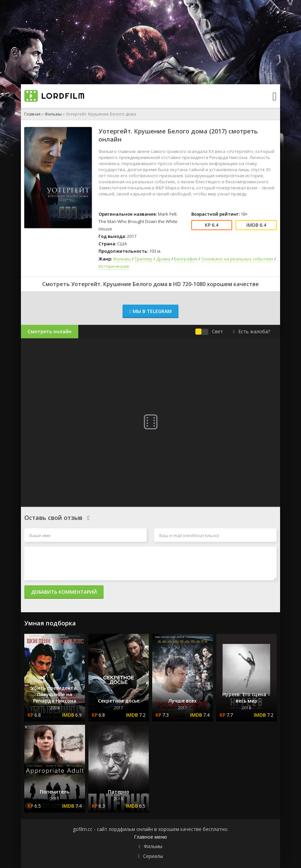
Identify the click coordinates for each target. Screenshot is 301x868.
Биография (186, 259)
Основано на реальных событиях (237, 259)
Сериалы (153, 856)
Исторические (114, 266)
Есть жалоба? (252, 331)
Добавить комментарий (64, 592)
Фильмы (53, 114)
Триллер (144, 259)
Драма (163, 259)
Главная (32, 114)
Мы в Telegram (150, 311)
